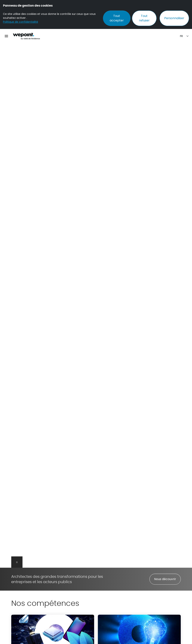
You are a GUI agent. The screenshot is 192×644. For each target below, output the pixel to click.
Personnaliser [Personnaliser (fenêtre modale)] (174, 18)
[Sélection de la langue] (184, 36)
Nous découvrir (165, 579)
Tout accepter (117, 18)
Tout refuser (144, 18)
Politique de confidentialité (21, 22)
